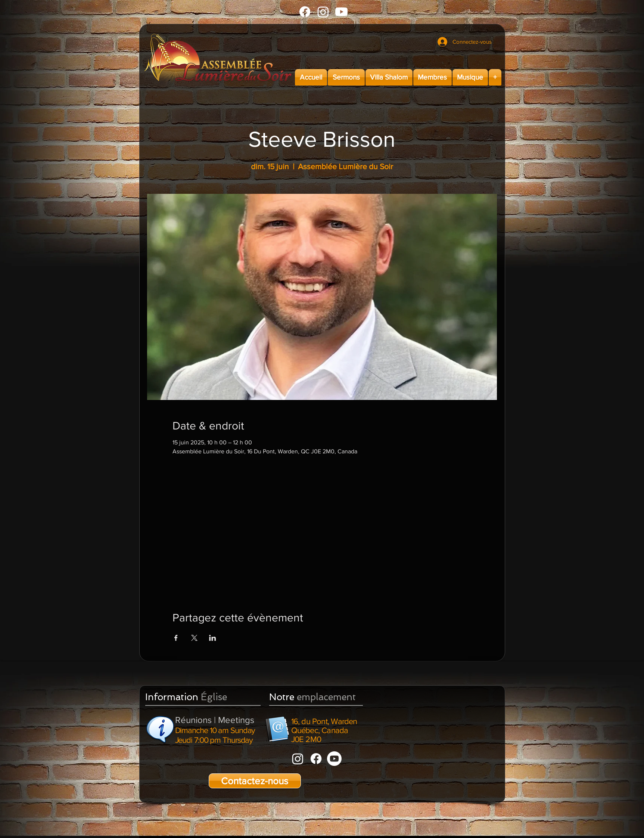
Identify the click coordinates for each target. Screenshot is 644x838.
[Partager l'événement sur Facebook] (176, 638)
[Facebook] (305, 12)
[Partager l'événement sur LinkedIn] (213, 638)
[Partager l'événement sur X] (194, 638)
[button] (346, 77)
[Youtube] (341, 12)
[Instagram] (323, 12)
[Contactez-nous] (255, 781)
